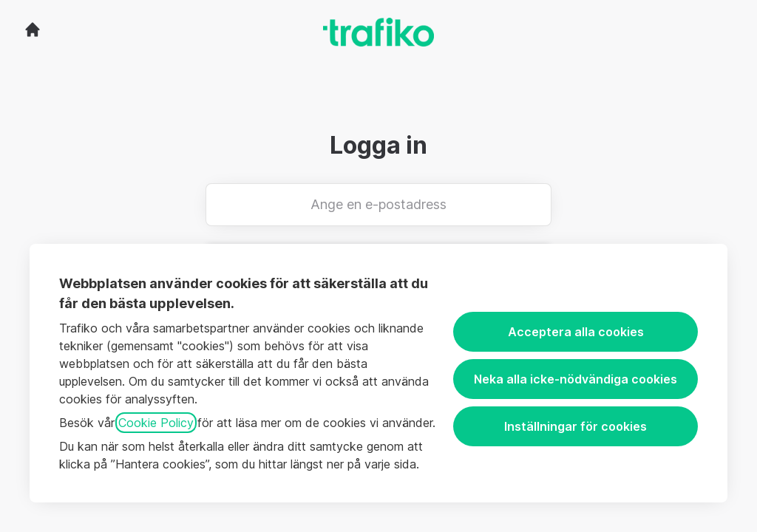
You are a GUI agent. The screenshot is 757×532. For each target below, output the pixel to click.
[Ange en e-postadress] (378, 205)
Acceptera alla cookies (576, 332)
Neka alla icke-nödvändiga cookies (576, 379)
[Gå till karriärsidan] (33, 30)
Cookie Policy (156, 423)
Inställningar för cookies (576, 426)
